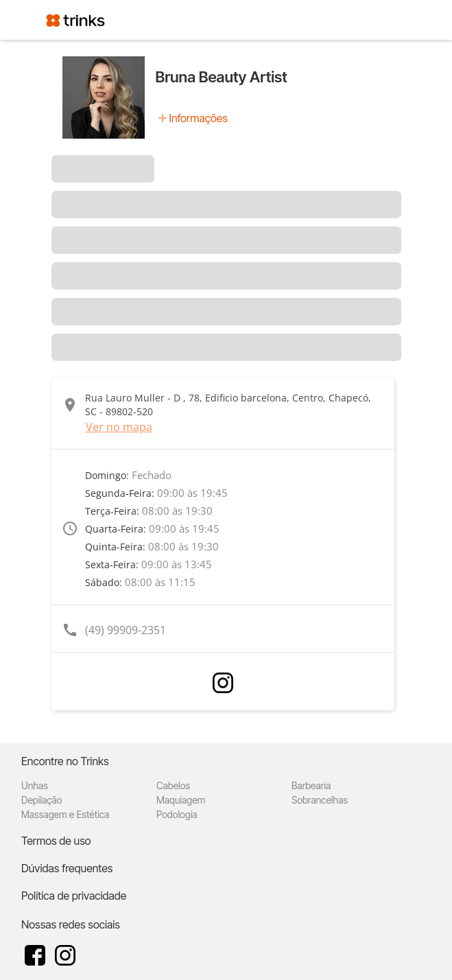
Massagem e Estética (65, 814)
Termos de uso (56, 841)
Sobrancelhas (320, 800)
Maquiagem (181, 800)
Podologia (177, 814)
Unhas (35, 785)
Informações (199, 118)
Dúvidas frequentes (67, 868)
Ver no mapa (119, 427)
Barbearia (311, 785)
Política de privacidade (74, 896)
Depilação (41, 800)
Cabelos (173, 785)
